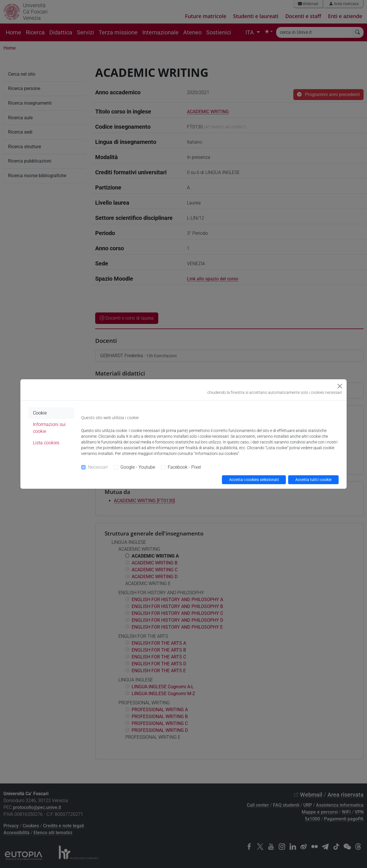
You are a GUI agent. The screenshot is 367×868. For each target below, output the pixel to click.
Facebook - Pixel (184, 467)
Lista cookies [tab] (46, 443)
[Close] (340, 386)
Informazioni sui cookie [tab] (49, 428)
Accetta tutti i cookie (313, 480)
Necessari (98, 467)
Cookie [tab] (40, 413)
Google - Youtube (138, 467)
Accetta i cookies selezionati (254, 480)
